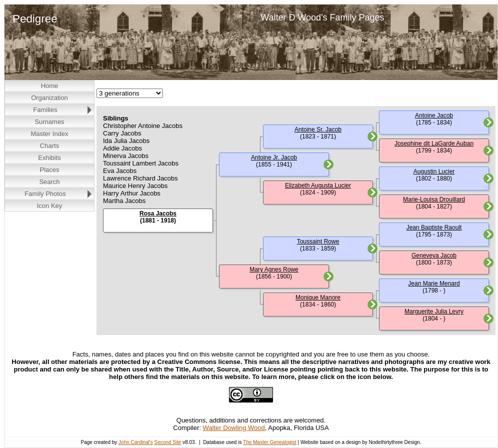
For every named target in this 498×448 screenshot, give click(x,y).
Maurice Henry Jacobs (135, 186)
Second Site (167, 442)
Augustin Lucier (434, 171)
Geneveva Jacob (434, 255)
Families (45, 110)
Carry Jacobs (122, 133)
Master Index (49, 134)
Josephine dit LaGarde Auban (434, 143)
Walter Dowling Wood (234, 428)
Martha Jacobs (124, 201)
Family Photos (45, 194)
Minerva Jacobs (126, 156)
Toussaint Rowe (318, 241)
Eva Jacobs (120, 171)
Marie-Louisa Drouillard (434, 199)
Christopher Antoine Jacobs (143, 126)
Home (50, 86)
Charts (49, 146)
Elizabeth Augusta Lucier (318, 185)
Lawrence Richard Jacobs (140, 178)
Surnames (49, 122)
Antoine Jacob (434, 115)
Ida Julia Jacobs (126, 141)
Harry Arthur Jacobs (132, 193)
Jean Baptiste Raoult (434, 227)
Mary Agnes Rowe (274, 269)
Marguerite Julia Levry (434, 311)
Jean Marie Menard (434, 283)
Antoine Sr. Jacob (318, 129)
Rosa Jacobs (158, 213)
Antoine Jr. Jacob (274, 157)
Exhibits (49, 158)
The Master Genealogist (270, 442)
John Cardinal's (136, 442)
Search (49, 182)
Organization (49, 98)
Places (49, 170)
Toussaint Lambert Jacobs (141, 163)
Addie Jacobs (122, 148)
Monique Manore (318, 297)
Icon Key (50, 206)
